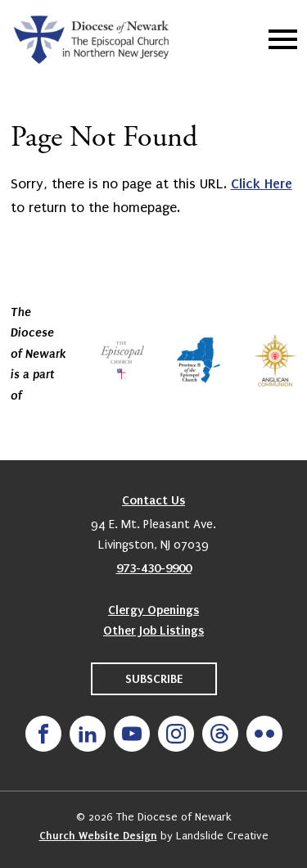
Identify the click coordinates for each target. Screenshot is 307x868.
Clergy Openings (153, 610)
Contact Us (153, 500)
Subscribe (154, 679)
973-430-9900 (154, 568)
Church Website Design (98, 836)
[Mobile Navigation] (279, 39)
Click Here (262, 183)
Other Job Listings (153, 631)
